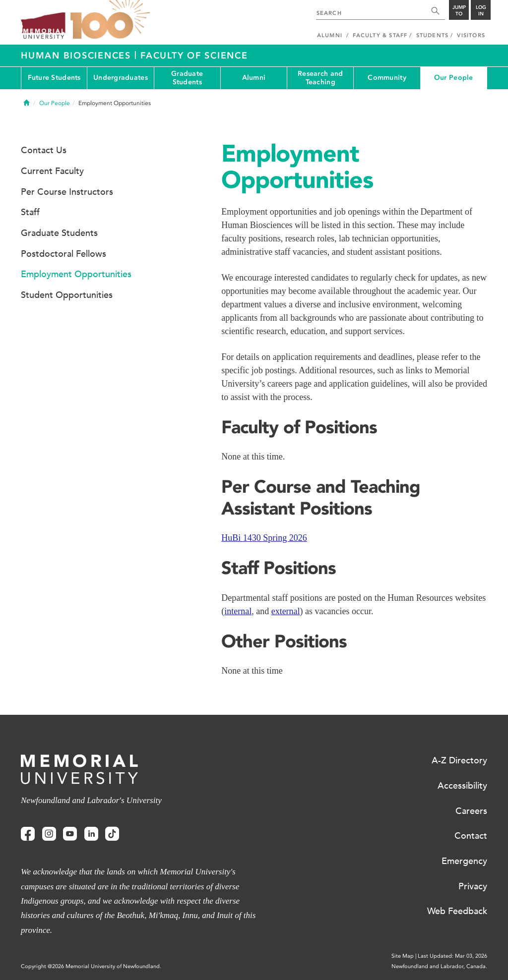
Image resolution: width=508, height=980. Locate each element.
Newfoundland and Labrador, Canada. (439, 966)
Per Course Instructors (67, 192)
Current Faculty (52, 171)
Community (387, 78)
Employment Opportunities (76, 274)
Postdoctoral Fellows (63, 254)
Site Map (403, 956)
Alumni (254, 78)
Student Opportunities (67, 295)
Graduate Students (187, 78)
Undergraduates (121, 78)
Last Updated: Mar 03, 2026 (452, 956)
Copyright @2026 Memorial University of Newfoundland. (91, 966)
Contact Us (44, 150)
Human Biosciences (78, 56)
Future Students (54, 78)
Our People (454, 78)
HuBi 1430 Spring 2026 (264, 538)
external (286, 611)
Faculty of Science (194, 56)
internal (238, 611)
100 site (110, 20)
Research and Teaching (320, 78)
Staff (30, 212)
